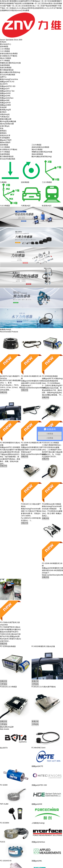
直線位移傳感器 (6, 68)
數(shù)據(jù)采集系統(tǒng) (10, 72)
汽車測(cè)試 (5, 117)
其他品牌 (3, 107)
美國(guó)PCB (5, 103)
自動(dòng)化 (5, 114)
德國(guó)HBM (5, 105)
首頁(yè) (3, 42)
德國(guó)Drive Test (7, 91)
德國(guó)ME (5, 100)
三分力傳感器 (5, 49)
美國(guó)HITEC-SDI (8, 86)
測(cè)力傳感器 (6, 58)
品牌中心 (3, 77)
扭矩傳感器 (4, 47)
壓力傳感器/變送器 (7, 70)
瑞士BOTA (4, 84)
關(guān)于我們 (6, 140)
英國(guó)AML (5, 96)
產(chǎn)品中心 (6, 44)
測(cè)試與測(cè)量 (7, 124)
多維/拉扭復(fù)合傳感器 (9, 54)
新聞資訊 (3, 131)
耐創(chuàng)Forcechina (9, 79)
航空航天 (3, 112)
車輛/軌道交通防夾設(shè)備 (10, 63)
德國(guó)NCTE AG (7, 82)
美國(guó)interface (7, 98)
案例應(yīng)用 (5, 110)
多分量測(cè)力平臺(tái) (9, 56)
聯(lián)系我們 (5, 142)
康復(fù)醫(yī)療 (6, 119)
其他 (2, 128)
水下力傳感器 (5, 61)
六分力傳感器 (5, 51)
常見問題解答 (5, 138)
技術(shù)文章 (5, 135)
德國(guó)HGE (5, 93)
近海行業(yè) (5, 126)
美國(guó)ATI (5, 89)
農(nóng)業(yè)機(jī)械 (8, 121)
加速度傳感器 (5, 65)
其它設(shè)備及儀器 (8, 75)
